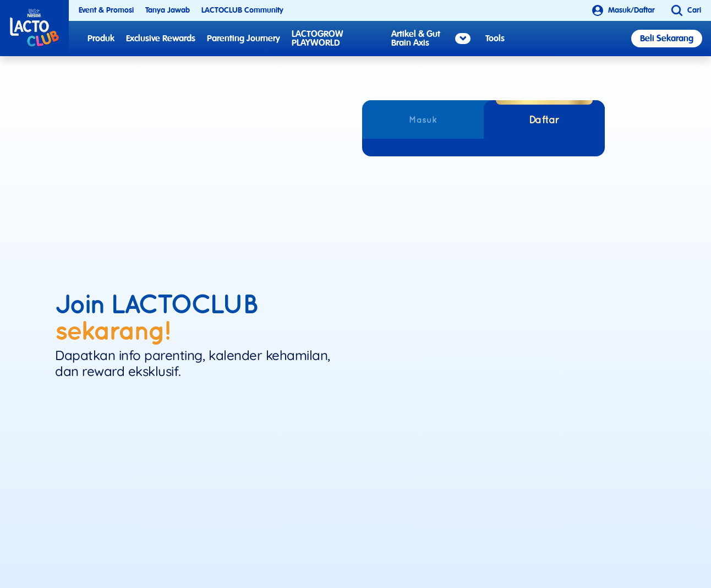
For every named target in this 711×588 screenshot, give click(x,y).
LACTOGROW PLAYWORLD (318, 39)
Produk (101, 39)
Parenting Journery (244, 39)
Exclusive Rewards (161, 39)
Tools (495, 39)
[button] (683, 10)
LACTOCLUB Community (242, 10)
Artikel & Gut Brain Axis (431, 39)
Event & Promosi (106, 10)
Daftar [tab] (544, 119)
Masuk (423, 119)
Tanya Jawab (168, 10)
